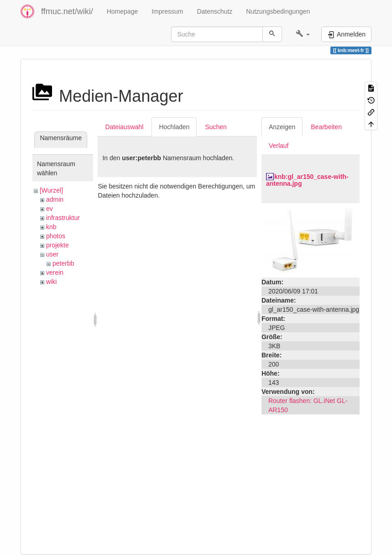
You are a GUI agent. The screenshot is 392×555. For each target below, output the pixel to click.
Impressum (167, 11)
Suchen (216, 127)
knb (51, 227)
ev (50, 209)
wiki (51, 282)
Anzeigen (282, 127)
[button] (303, 34)
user (52, 254)
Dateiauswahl (124, 127)
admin (55, 199)
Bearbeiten (326, 127)
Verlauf (279, 146)
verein (55, 272)
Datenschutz (214, 11)
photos (56, 236)
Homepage (123, 11)
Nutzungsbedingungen (278, 11)
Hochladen (174, 127)
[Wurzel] (51, 190)
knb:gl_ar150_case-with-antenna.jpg (307, 180)
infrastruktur (63, 218)
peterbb (63, 263)
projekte (57, 245)
